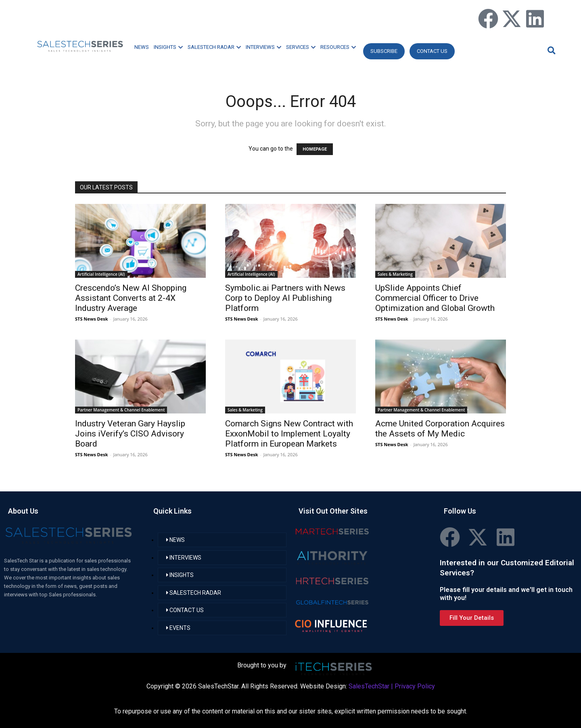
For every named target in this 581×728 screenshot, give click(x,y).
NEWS (142, 47)
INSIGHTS (168, 47)
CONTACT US (432, 51)
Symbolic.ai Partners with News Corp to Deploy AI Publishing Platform (285, 298)
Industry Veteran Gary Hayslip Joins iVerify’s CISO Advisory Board (130, 434)
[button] (550, 50)
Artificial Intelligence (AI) (101, 274)
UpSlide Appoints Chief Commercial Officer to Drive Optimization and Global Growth (435, 298)
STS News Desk (91, 319)
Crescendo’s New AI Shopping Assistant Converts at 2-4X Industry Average (131, 298)
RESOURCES (338, 47)
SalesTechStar (369, 686)
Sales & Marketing (395, 274)
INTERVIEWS (263, 47)
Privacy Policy (415, 686)
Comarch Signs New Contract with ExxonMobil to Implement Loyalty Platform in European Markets (289, 434)
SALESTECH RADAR (214, 47)
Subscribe (384, 51)
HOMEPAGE (315, 149)
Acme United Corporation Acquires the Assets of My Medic (440, 429)
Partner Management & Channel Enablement (121, 410)
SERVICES (301, 47)
